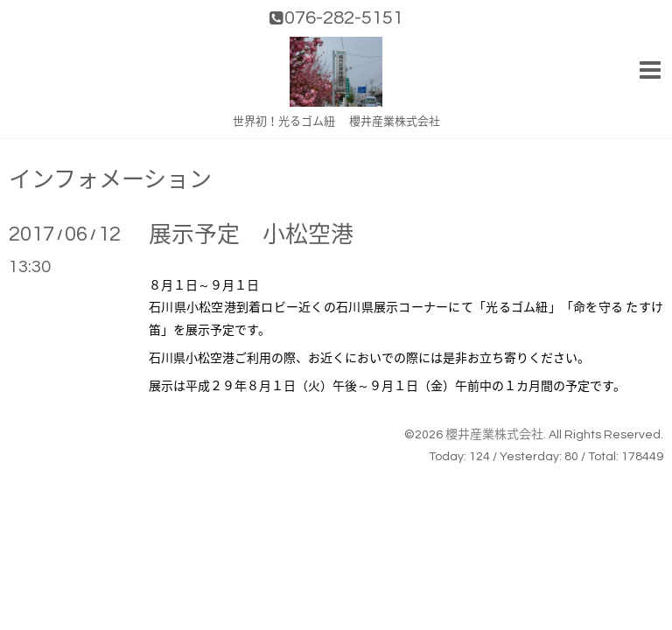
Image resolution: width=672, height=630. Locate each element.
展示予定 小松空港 (251, 235)
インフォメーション (110, 180)
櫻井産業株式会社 (494, 435)
